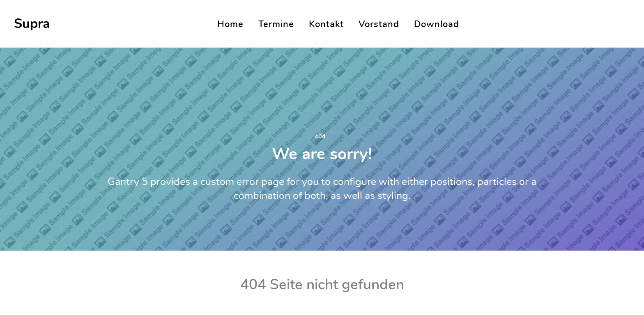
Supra (32, 24)
